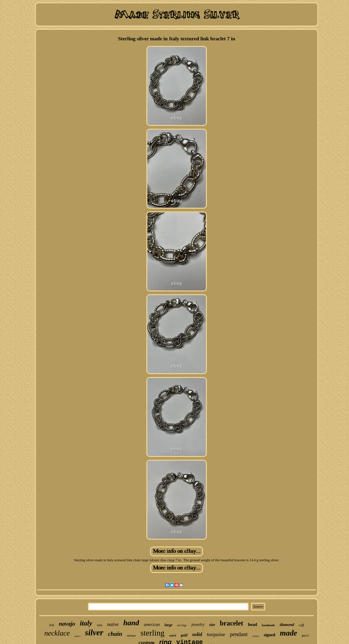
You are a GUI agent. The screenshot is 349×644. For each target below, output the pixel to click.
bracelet (231, 623)
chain (115, 634)
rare (100, 625)
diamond (287, 625)
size (212, 625)
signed (269, 635)
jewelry (198, 624)
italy (86, 623)
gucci (305, 635)
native (113, 624)
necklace (57, 633)
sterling (152, 633)
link (52, 625)
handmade (268, 625)
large (168, 625)
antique (131, 635)
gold (184, 635)
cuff (302, 625)
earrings (182, 625)
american (152, 625)
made (288, 633)
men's (77, 636)
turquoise (216, 634)
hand (131, 623)
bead (252, 624)
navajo (67, 624)
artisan (256, 636)
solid (197, 634)
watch (173, 636)
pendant (239, 634)
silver (94, 633)
